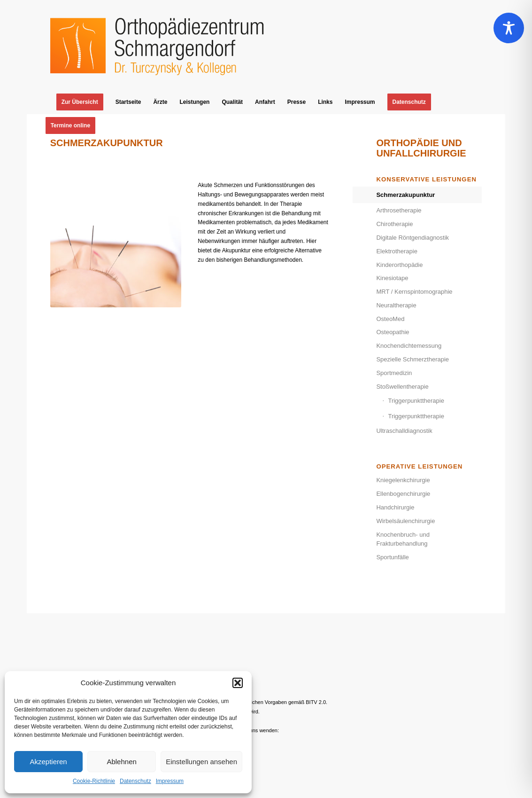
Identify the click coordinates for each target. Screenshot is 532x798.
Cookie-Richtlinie (94, 781)
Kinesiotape (392, 278)
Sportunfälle (392, 557)
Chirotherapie (394, 224)
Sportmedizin (394, 373)
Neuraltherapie (396, 305)
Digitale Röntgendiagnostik (412, 238)
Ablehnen (121, 762)
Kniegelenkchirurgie (403, 480)
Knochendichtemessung (409, 346)
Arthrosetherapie (399, 210)
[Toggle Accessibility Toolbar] (509, 28)
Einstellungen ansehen (201, 762)
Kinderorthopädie (399, 265)
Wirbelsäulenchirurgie (405, 521)
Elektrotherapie (397, 251)
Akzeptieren (48, 762)
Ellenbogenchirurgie (403, 494)
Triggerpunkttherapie (416, 401)
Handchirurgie (395, 507)
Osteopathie (393, 332)
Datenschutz (135, 781)
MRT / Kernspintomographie (414, 292)
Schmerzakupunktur (405, 195)
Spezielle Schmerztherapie (412, 359)
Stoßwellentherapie (402, 387)
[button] (238, 683)
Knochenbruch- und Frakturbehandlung (403, 539)
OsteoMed (390, 319)
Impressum (170, 781)
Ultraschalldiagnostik (404, 431)
